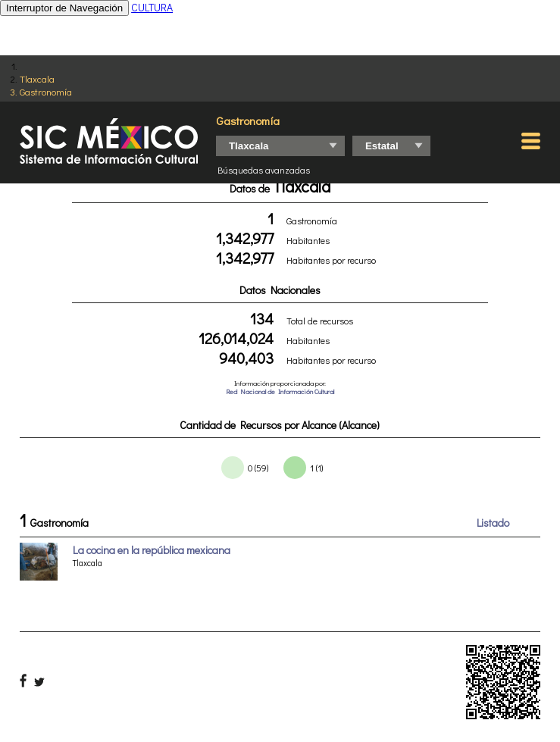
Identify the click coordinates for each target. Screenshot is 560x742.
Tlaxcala (37, 78)
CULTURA (152, 7)
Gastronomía (46, 91)
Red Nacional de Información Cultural (280, 391)
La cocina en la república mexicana (152, 550)
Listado (493, 523)
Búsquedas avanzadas (264, 170)
